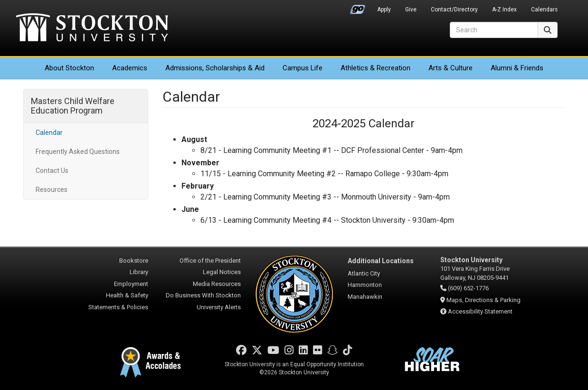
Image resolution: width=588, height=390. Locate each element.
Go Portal (358, 7)
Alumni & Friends (517, 68)
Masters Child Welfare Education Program (73, 106)
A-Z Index (504, 10)
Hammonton (365, 285)
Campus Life (303, 68)
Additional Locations (381, 261)
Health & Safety (127, 295)
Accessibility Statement (480, 311)
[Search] (494, 30)
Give (411, 10)
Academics (130, 68)
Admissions (215, 68)
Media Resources (217, 284)
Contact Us (52, 171)
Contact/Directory (454, 10)
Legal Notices (222, 272)
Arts (450, 68)
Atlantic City (364, 273)
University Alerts (219, 307)
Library (139, 272)
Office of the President (210, 261)
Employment (131, 284)
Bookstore (134, 261)
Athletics (375, 68)
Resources (52, 190)
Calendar (49, 133)
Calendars (544, 10)
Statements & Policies (118, 307)
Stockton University (92, 29)
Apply (384, 10)
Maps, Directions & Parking (484, 300)
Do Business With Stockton (203, 295)
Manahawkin (365, 297)
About (69, 68)
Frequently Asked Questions (78, 152)
